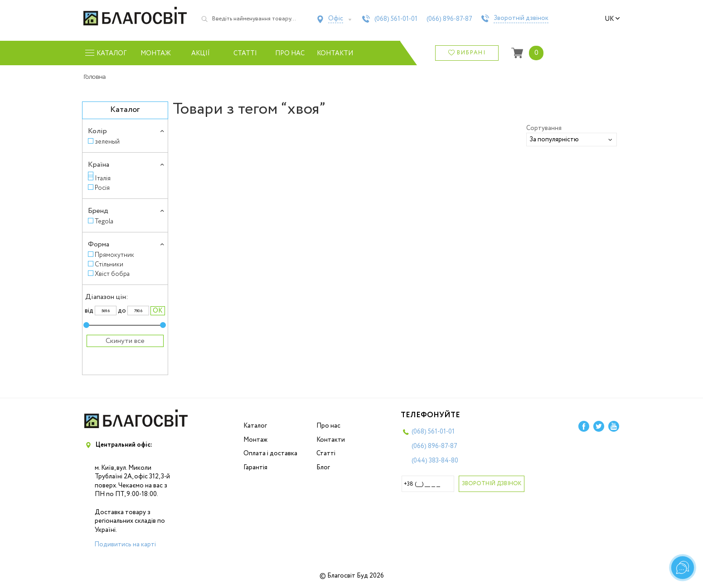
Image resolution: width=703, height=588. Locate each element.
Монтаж (156, 53)
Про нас (290, 53)
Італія (103, 178)
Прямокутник (114, 255)
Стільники (109, 264)
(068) (396, 19)
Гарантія (255, 468)
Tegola (104, 221)
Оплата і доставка (270, 453)
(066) (449, 19)
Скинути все (125, 341)
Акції (201, 53)
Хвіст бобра (112, 274)
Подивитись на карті (125, 545)
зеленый (107, 142)
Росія (102, 188)
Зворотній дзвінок (521, 19)
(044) (435, 461)
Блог (323, 468)
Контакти (335, 53)
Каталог (255, 426)
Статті (245, 53)
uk (612, 19)
